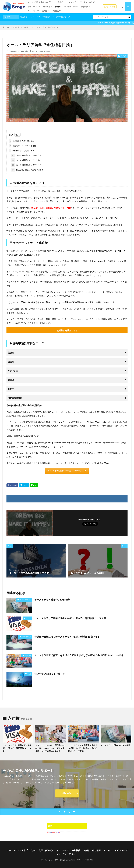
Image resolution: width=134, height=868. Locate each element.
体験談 (44, 11)
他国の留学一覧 (46, 850)
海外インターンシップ (67, 2)
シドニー (29, 618)
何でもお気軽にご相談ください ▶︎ (67, 471)
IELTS (38, 17)
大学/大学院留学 (26, 637)
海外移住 (47, 51)
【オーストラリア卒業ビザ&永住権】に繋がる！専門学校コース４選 (70, 618)
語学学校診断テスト (64, 17)
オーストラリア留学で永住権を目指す (45, 27)
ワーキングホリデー (88, 2)
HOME (7, 27)
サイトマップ (33, 11)
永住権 (57, 7)
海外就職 (47, 7)
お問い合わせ (110, 7)
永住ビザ (34, 51)
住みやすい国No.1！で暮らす (50, 674)
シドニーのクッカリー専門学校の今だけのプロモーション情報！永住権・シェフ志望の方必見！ (50, 748)
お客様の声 (56, 11)
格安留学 (24, 17)
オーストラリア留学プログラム (41, 2)
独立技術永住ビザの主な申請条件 (27, 170)
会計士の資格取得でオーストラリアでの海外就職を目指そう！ (67, 637)
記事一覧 (17, 27)
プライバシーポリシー (67, 854)
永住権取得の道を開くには (22, 141)
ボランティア (33, 7)
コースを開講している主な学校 (26, 155)
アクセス (108, 850)
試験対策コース (48, 17)
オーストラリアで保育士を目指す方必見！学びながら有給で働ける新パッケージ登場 (79, 655)
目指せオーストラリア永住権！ (23, 146)
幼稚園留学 (28, 655)
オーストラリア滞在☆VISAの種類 (52, 600)
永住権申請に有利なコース (22, 151)
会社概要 (85, 7)
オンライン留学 (71, 7)
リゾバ (31, 17)
